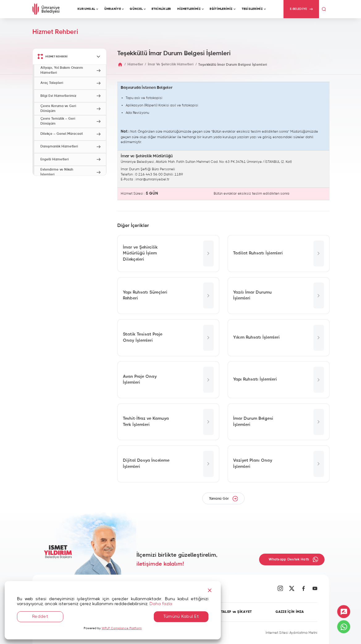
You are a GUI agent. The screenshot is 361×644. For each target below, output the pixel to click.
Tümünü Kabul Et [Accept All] (181, 617)
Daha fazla (161, 604)
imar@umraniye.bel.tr (153, 179)
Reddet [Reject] (40, 617)
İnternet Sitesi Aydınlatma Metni (292, 633)
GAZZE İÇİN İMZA (290, 612)
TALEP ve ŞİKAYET (237, 612)
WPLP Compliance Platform (122, 628)
